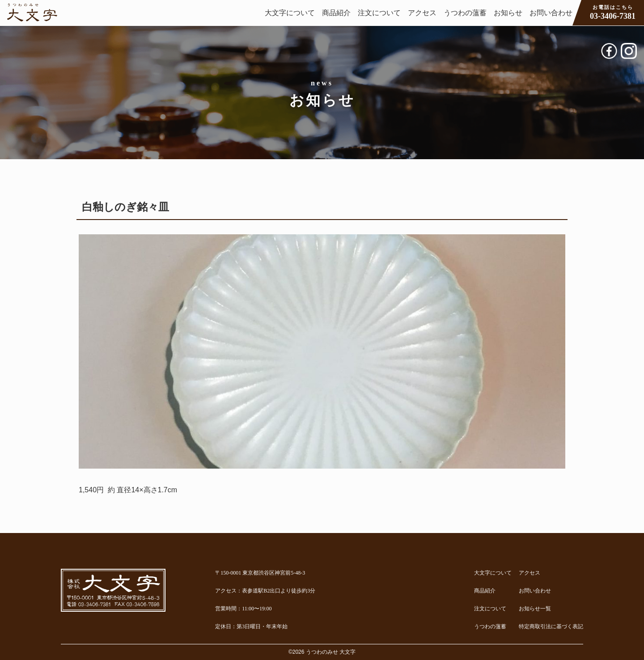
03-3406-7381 (613, 12)
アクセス (422, 13)
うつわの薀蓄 (465, 13)
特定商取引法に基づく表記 (551, 626)
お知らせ (508, 13)
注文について (379, 13)
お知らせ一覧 (535, 609)
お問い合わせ (551, 13)
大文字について (290, 13)
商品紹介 (336, 13)
